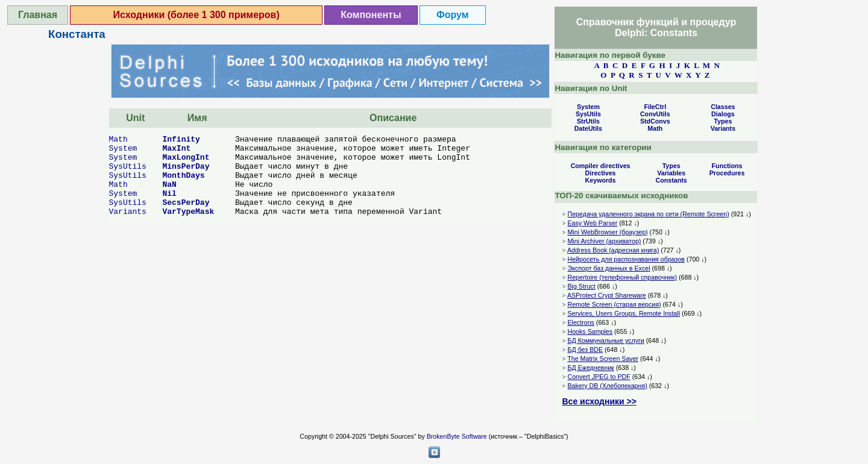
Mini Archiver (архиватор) (604, 241)
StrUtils (588, 121)
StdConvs (655, 121)
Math (118, 140)
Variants (128, 212)
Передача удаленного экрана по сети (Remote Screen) (648, 214)
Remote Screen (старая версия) (614, 304)
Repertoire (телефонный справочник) (622, 277)
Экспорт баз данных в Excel (609, 268)
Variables (671, 173)
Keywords (601, 180)
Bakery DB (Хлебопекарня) (607, 386)
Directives (601, 173)
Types (723, 121)
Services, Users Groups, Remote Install (624, 313)
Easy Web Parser (592, 223)
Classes (723, 107)
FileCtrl (655, 107)
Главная (38, 15)
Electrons (580, 322)
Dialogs (723, 114)
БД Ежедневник (590, 368)
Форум (453, 15)
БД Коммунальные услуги (605, 340)
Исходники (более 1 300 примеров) (197, 15)
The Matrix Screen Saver (603, 359)
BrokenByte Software (457, 436)
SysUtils (128, 167)
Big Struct (581, 286)
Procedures (727, 173)
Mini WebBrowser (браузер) (607, 232)
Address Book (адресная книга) (613, 250)
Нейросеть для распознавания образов (626, 259)
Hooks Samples (590, 331)
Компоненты (371, 15)
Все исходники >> (599, 401)
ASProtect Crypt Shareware (607, 295)
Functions (727, 166)
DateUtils (588, 128)
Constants (671, 180)
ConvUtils (655, 114)
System (123, 149)
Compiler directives (601, 166)
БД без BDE (585, 350)
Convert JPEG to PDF (599, 377)
